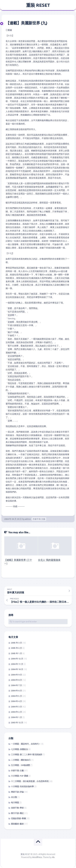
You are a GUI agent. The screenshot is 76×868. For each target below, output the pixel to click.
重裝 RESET (38, 5)
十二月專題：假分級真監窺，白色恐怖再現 (30, 781)
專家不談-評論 (17, 792)
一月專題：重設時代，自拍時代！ (26, 744)
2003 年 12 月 (17, 723)
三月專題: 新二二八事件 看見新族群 (27, 755)
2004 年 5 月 (16, 696)
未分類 (14, 797)
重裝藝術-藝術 (17, 824)
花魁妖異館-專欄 (18, 818)
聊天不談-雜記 (17, 813)
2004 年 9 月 (16, 675)
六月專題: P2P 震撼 (19, 776)
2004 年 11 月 (17, 664)
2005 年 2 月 (16, 648)
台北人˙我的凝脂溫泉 (49, 560)
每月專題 (15, 803)
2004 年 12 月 (17, 659)
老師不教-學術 (17, 808)
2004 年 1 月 (16, 717)
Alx (53, 857)
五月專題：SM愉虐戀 (20, 765)
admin (28, 519)
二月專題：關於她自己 (21, 760)
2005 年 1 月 (16, 653)
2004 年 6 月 (16, 691)
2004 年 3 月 (16, 707)
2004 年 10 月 (17, 669)
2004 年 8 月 (16, 680)
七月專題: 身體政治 (19, 749)
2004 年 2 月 (16, 712)
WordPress (37, 857)
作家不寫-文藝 (39, 519)
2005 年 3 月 (16, 643)
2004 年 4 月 (16, 701)
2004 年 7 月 (16, 685)
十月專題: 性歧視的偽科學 (22, 786)
